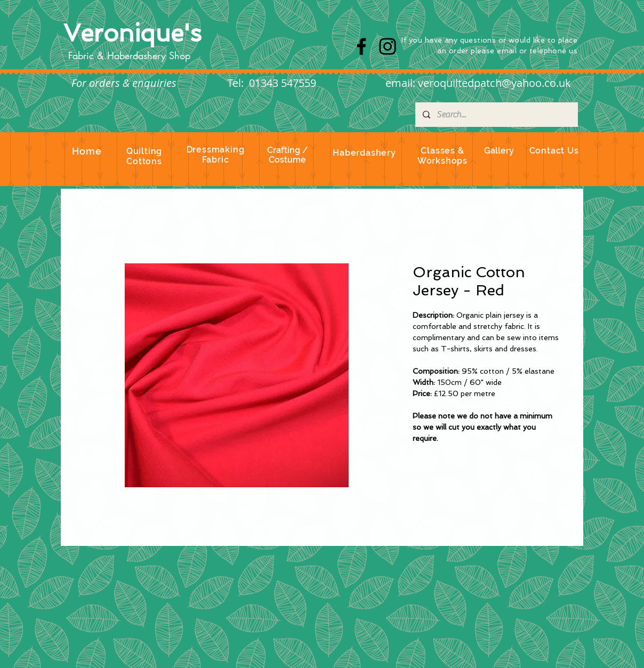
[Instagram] (388, 46)
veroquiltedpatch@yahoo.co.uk (494, 83)
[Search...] (496, 115)
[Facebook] (361, 46)
